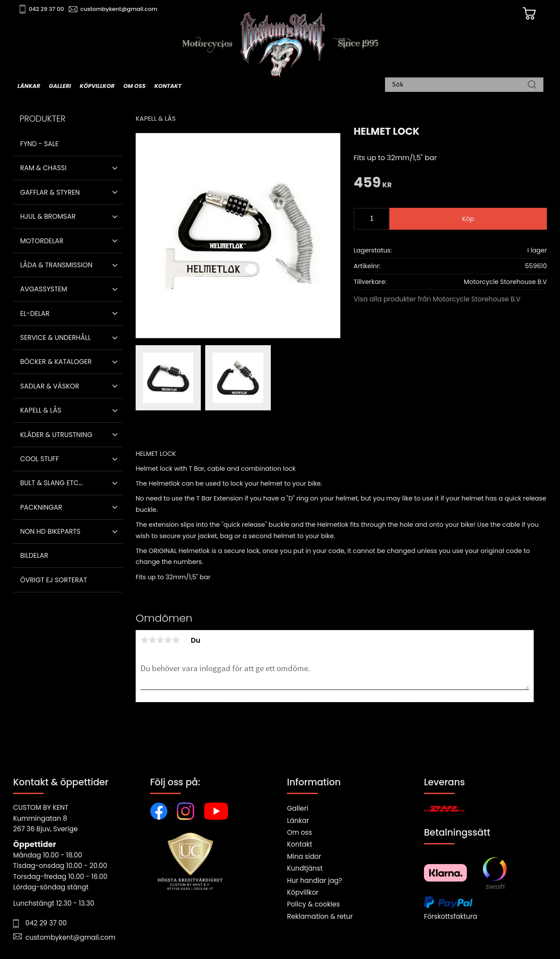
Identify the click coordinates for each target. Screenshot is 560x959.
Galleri (297, 808)
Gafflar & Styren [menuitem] (50, 192)
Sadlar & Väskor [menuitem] (50, 386)
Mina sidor (304, 856)
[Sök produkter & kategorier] (460, 85)
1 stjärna (144, 640)
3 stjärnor (160, 640)
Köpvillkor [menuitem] (97, 86)
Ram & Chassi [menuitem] (43, 168)
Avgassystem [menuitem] (44, 289)
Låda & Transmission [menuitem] (56, 265)
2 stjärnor (152, 640)
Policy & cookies (313, 904)
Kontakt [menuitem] (168, 86)
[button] (115, 168)
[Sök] (532, 85)
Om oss (299, 832)
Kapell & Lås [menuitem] (41, 410)
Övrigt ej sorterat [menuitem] (54, 580)
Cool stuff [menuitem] (40, 459)
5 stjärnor (176, 640)
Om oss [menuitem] (135, 86)
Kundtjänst (305, 868)
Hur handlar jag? (315, 880)
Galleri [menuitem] (60, 86)
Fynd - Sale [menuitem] (39, 144)
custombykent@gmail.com (119, 9)
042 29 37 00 (47, 9)
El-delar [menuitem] (35, 313)
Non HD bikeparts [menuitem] (50, 531)
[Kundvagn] (529, 14)
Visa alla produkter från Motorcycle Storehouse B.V (437, 299)
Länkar (298, 821)
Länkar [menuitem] (29, 86)
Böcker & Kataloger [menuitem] (56, 362)
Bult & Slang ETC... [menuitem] (51, 483)
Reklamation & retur (320, 916)
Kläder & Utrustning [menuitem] (56, 435)
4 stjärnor (168, 640)
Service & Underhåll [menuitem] (55, 338)
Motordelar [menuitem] (42, 241)
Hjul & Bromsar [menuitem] (48, 216)
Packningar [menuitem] (41, 507)
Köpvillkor (303, 892)
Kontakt (300, 844)
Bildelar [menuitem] (34, 555)
